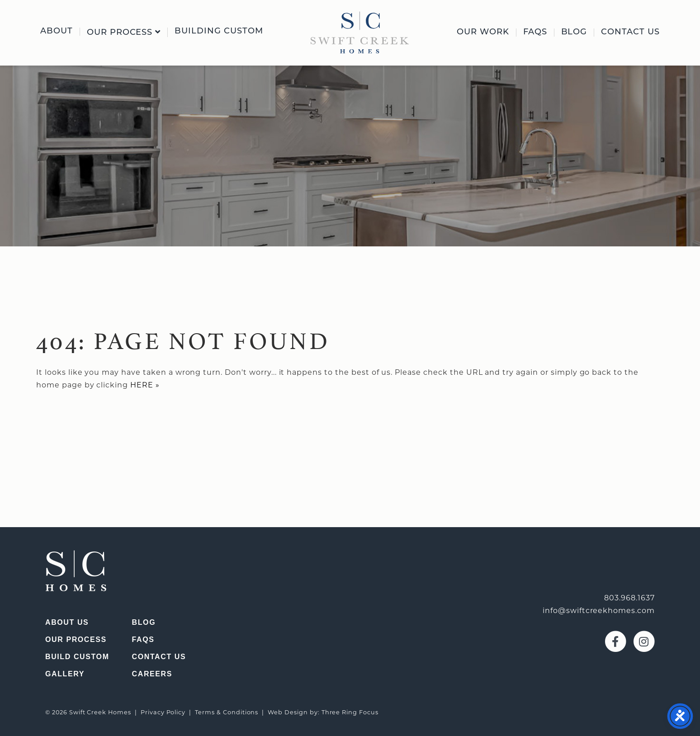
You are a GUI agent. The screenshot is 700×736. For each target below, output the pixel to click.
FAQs (535, 33)
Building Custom (219, 32)
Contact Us (630, 33)
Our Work (483, 33)
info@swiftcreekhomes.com (599, 611)
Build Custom (77, 657)
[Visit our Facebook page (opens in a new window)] (614, 641)
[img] (360, 32)
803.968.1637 (629, 598)
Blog (574, 33)
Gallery (65, 674)
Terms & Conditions (227, 712)
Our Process (124, 32)
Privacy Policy (163, 712)
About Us (67, 622)
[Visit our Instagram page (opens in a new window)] (642, 641)
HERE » (145, 385)
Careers (152, 674)
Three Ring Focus (350, 712)
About (57, 32)
